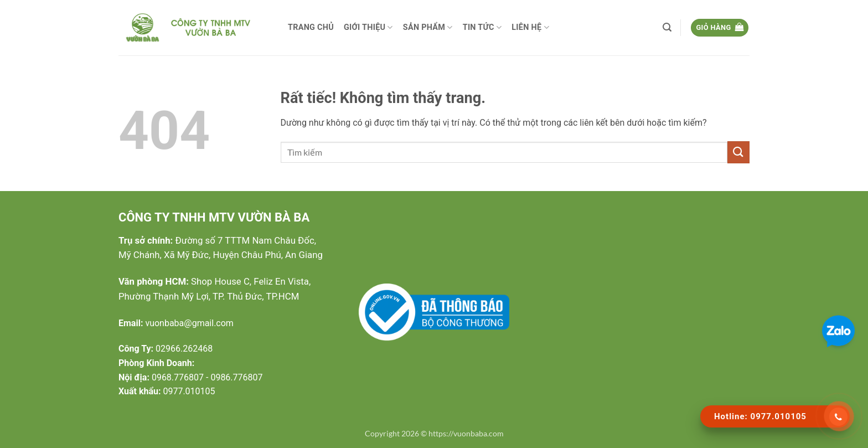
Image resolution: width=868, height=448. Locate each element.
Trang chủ (311, 27)
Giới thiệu (368, 27)
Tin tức (482, 27)
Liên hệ (530, 27)
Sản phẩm (428, 27)
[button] (667, 27)
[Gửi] (738, 152)
